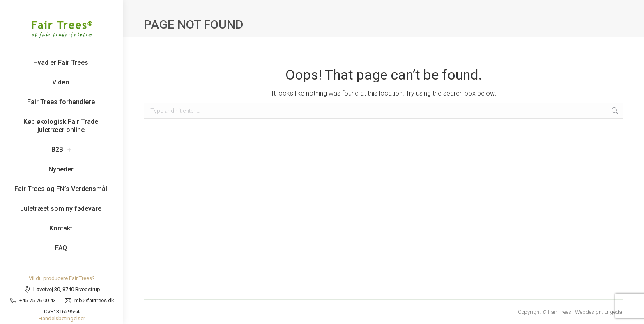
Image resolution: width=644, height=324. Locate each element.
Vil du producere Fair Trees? (62, 278)
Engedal (614, 312)
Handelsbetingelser (62, 318)
